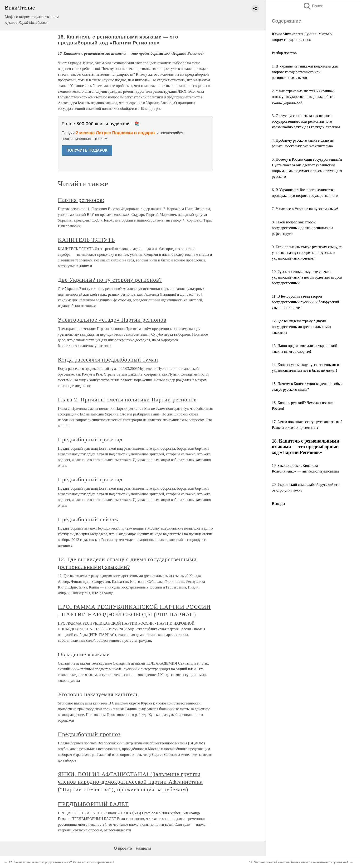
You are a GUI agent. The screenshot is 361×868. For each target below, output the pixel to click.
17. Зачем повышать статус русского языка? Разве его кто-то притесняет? (61, 862)
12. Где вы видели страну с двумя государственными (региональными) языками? (301, 327)
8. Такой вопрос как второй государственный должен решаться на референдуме (302, 228)
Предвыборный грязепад (90, 439)
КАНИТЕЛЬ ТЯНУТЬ (86, 240)
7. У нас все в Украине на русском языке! (305, 209)
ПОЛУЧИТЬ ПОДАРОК (87, 150)
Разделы (143, 848)
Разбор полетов (284, 53)
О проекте (123, 848)
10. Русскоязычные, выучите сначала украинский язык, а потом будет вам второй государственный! (307, 277)
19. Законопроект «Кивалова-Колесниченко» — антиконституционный (299, 862)
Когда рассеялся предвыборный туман (108, 360)
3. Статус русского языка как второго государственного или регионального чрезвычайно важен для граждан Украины (306, 121)
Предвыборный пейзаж (88, 519)
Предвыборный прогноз (89, 734)
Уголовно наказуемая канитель (98, 694)
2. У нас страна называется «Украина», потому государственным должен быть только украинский (303, 97)
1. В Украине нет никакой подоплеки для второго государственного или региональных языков (305, 72)
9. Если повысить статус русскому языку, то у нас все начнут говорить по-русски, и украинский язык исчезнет (307, 253)
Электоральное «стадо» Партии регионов (112, 320)
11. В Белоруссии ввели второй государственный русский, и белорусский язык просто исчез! (305, 302)
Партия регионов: (81, 200)
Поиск (313, 6)
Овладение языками (84, 654)
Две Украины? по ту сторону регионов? (110, 280)
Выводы (278, 504)
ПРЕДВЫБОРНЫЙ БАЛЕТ (93, 804)
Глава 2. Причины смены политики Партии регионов (127, 400)
